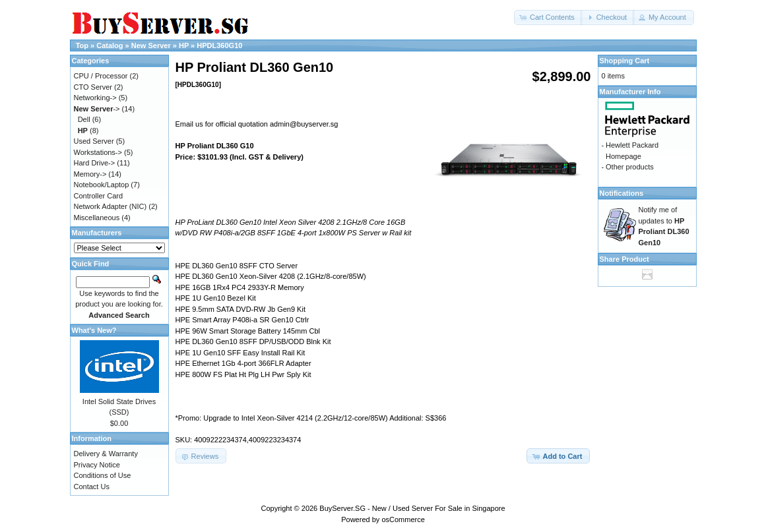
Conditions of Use (103, 475)
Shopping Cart (625, 61)
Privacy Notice (97, 465)
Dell (84, 119)
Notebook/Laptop (102, 185)
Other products (630, 167)
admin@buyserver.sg (304, 124)
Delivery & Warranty (106, 454)
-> (97, 109)
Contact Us (92, 487)
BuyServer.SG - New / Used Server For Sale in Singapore (412, 508)
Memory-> (90, 174)
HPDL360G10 (219, 45)
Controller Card (99, 196)
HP (184, 45)
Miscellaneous (97, 218)
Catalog (110, 45)
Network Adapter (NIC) (111, 206)
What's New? (94, 330)
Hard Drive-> (95, 163)
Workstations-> (98, 152)
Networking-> (95, 98)
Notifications (622, 193)
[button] (548, 17)
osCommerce (403, 519)
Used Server (94, 141)
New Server (151, 45)
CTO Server (93, 87)
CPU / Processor (101, 76)
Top (82, 45)
